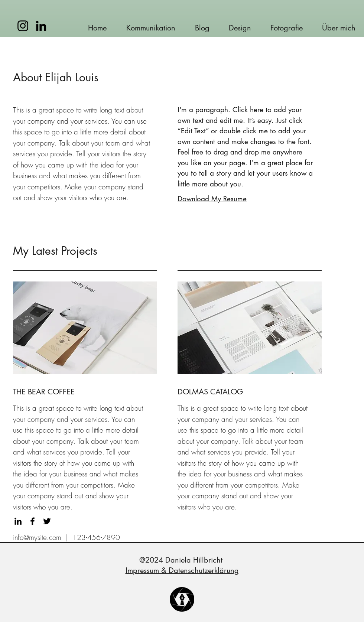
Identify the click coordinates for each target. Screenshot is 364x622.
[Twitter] (47, 521)
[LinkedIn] (41, 26)
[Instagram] (23, 26)
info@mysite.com (37, 537)
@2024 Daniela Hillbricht (182, 560)
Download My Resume (212, 199)
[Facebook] (32, 521)
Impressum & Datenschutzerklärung (182, 570)
